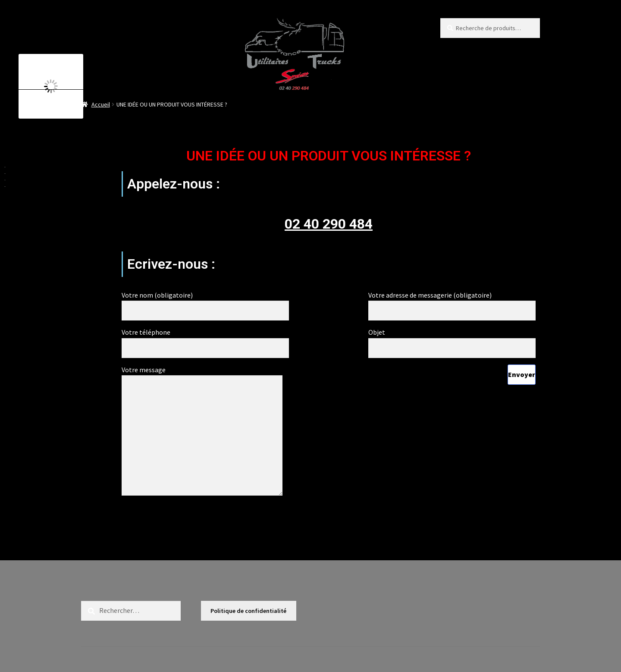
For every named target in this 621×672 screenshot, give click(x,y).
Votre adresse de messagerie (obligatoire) (452, 303)
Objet (452, 340)
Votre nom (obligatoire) (205, 303)
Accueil (101, 104)
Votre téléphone (205, 340)
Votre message (202, 375)
